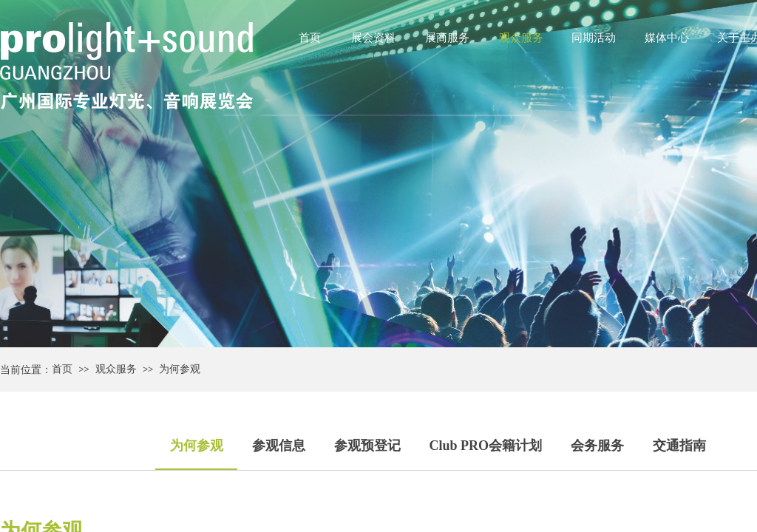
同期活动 (594, 38)
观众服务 (521, 38)
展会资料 (373, 38)
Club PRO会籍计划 (486, 446)
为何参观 (180, 369)
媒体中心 (667, 38)
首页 (310, 38)
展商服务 (447, 38)
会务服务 (597, 446)
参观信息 (279, 446)
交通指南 (679, 446)
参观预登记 (367, 446)
